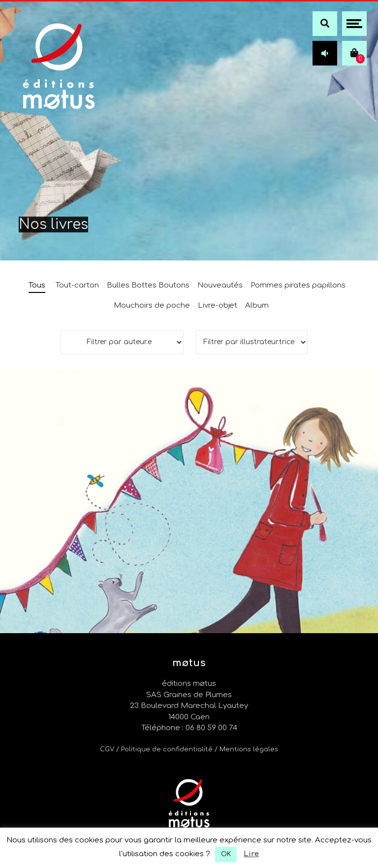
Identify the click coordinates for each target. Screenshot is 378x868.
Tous (37, 285)
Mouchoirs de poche (152, 305)
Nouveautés (220, 285)
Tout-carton (77, 285)
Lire (251, 854)
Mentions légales (249, 749)
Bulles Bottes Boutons (148, 285)
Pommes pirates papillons (298, 285)
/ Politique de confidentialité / (168, 749)
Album (257, 305)
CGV (107, 749)
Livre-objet (218, 305)
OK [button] (226, 854)
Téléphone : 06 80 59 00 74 (189, 728)
